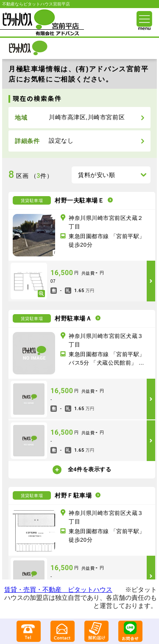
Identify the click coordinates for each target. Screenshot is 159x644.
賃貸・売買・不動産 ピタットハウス (58, 590)
